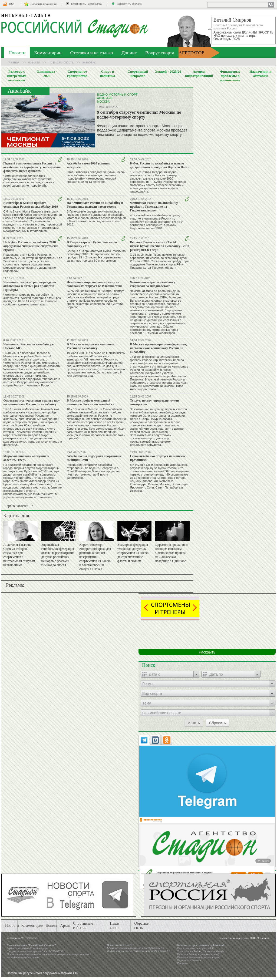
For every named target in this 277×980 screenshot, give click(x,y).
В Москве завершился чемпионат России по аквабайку (91, 346)
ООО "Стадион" (260, 938)
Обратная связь (142, 926)
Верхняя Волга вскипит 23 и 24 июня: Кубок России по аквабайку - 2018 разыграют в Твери (160, 246)
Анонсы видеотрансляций (199, 74)
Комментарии (48, 53)
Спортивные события (83, 926)
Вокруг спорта (160, 53)
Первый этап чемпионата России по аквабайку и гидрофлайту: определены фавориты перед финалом (32, 167)
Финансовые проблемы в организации (230, 76)
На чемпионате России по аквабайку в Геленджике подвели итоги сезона (95, 205)
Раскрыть (207, 652)
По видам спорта (61, 62)
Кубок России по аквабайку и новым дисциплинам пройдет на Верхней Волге (160, 165)
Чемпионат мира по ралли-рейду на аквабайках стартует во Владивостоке (94, 284)
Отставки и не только (91, 53)
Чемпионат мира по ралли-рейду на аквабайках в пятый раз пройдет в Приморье (29, 286)
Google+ (221, 951)
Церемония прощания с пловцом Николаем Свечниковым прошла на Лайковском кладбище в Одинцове (172, 553)
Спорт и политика (107, 74)
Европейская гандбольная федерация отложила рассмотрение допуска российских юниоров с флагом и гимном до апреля (58, 555)
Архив (65, 926)
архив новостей (17, 506)
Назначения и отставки (260, 74)
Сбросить (217, 723)
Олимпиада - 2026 (47, 74)
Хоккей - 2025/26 (168, 71)
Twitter (197, 951)
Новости (17, 53)
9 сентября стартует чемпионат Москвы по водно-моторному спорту (139, 115)
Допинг (129, 53)
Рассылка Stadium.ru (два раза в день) (199, 957)
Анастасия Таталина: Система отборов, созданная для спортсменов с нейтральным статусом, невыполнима (19, 555)
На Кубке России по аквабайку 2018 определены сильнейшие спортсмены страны (31, 246)
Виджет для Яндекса (189, 960)
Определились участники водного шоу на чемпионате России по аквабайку (32, 402)
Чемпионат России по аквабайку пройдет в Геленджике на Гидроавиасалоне (154, 207)
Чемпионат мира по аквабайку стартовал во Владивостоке (153, 284)
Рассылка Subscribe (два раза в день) (198, 954)
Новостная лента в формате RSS (196, 948)
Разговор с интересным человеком (17, 76)
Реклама (182, 963)
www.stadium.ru (16, 957)
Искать (194, 723)
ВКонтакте (209, 951)
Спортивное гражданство (77, 74)
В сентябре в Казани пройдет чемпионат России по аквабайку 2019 (31, 205)
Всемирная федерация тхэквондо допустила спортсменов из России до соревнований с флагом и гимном (133, 553)
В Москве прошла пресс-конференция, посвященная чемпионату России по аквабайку (159, 348)
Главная (14, 62)
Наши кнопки (116, 926)
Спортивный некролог (138, 74)
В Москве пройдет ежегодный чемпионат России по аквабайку (90, 402)
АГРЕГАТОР (191, 53)
